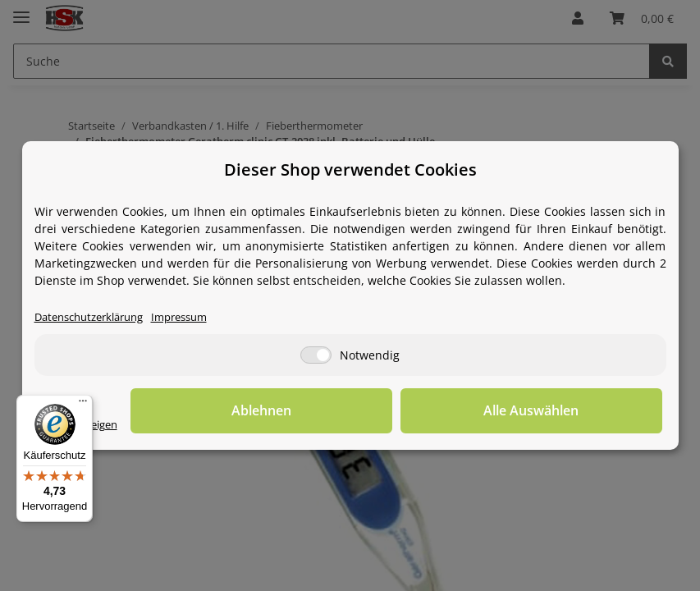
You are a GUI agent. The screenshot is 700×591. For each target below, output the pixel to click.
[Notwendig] (316, 356)
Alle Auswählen (580, 411)
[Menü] (83, 405)
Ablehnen (407, 411)
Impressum (196, 318)
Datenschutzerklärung (96, 318)
